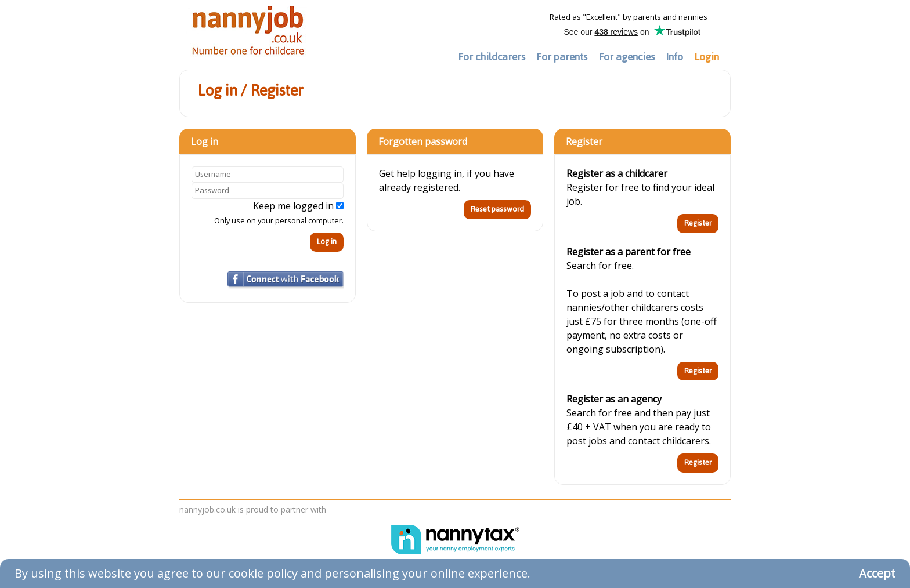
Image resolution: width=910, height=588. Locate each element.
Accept (877, 573)
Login (707, 57)
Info (674, 57)
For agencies (626, 57)
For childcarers (492, 57)
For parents (562, 57)
